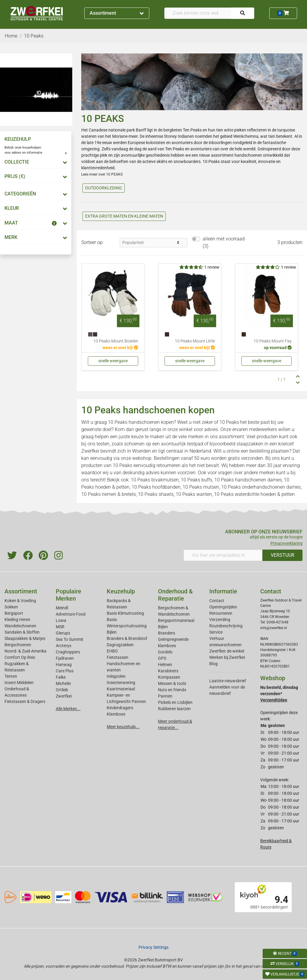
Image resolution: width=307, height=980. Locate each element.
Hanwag (64, 665)
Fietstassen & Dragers (25, 701)
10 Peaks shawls (156, 494)
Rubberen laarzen (174, 709)
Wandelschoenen (20, 626)
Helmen (165, 665)
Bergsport (14, 613)
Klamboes (116, 714)
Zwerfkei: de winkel (227, 651)
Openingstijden (223, 607)
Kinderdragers (120, 708)
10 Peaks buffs (197, 480)
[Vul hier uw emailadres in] (223, 555)
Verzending (220, 620)
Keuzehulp (121, 591)
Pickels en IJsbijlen (175, 702)
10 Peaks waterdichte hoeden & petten (254, 494)
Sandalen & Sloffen (22, 632)
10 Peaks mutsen (201, 487)
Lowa (61, 620)
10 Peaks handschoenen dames (248, 480)
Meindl (62, 608)
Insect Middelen (19, 683)
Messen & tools (172, 683)
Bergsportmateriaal (176, 620)
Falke (61, 677)
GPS (162, 658)
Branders (167, 633)
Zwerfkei (64, 696)
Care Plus (65, 671)
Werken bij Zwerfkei (227, 657)
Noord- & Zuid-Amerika (25, 651)
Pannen (165, 696)
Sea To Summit (70, 639)
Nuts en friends (172, 690)
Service (216, 632)
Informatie (223, 591)
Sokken (11, 607)
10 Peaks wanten (194, 494)
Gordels (165, 652)
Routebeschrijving (226, 626)
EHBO (112, 651)
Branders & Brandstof (127, 638)
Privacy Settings (153, 947)
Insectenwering (121, 683)
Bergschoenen (18, 645)
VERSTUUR (283, 555)
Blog (213, 664)
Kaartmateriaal (121, 689)
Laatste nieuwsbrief (228, 681)
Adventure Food (71, 614)
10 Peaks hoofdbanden (156, 487)
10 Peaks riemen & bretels (109, 494)
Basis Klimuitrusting (125, 613)
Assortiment (117, 13)
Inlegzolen (116, 676)
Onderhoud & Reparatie (175, 595)
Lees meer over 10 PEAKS (102, 174)
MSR (60, 627)
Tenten (11, 676)
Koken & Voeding (20, 601)
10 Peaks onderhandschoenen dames (261, 487)
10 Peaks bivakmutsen (155, 480)
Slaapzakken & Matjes (25, 638)
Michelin (63, 683)
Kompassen (169, 677)
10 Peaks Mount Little (195, 341)
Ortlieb (62, 690)
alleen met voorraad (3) (224, 242)
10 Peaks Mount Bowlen (116, 341)
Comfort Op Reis (20, 657)
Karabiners (168, 671)
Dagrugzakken (120, 645)
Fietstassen (118, 657)
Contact (217, 601)
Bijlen (112, 632)
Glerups (63, 633)
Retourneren (221, 613)
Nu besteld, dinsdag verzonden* (279, 694)
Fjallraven (65, 658)
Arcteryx (64, 646)
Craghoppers (68, 652)
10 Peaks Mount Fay (273, 341)
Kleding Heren (17, 620)
